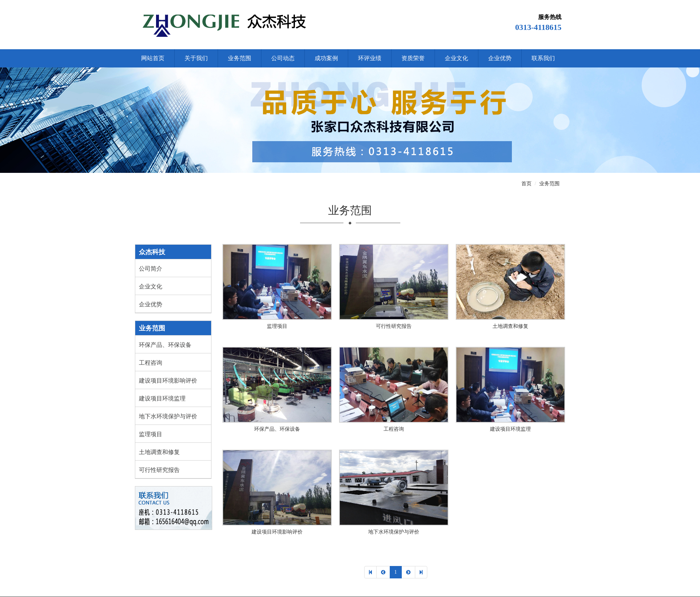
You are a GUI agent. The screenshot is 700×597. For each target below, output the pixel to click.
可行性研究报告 (159, 470)
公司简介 (151, 269)
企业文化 (456, 58)
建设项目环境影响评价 (168, 381)
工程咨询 (151, 363)
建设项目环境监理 (162, 398)
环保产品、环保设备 (165, 345)
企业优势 (500, 58)
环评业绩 (370, 58)
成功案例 (326, 58)
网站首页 (153, 58)
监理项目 (151, 434)
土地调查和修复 (159, 452)
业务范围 (240, 58)
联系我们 (543, 58)
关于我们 (196, 58)
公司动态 (283, 58)
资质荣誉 (413, 58)
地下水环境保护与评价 (168, 416)
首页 (526, 184)
